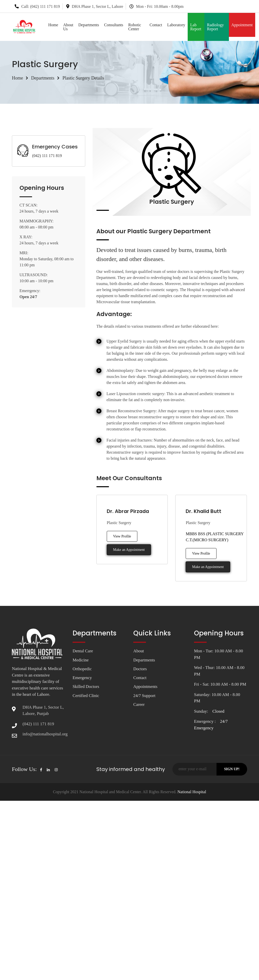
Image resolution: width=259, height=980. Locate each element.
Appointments (145, 687)
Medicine (81, 660)
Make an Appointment (129, 550)
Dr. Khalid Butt (204, 511)
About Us (68, 27)
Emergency (82, 678)
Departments (89, 25)
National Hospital (191, 792)
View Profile (122, 536)
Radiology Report (215, 27)
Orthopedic (82, 669)
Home (53, 25)
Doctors (140, 669)
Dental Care (83, 651)
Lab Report (196, 27)
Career (139, 705)
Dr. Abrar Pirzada (128, 511)
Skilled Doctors (86, 687)
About (139, 651)
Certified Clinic (86, 696)
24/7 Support (144, 696)
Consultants (114, 25)
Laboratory (176, 25)
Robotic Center (135, 27)
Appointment (242, 25)
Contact (156, 25)
